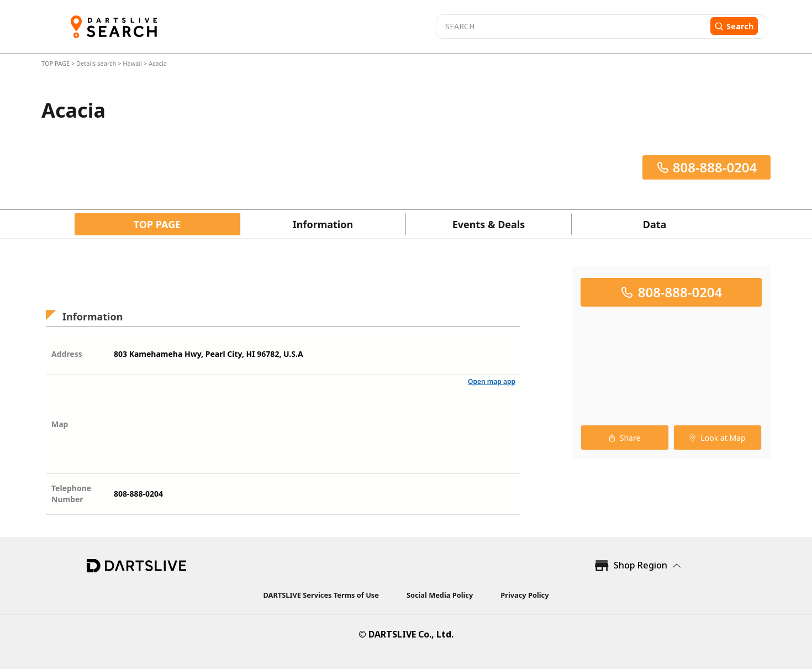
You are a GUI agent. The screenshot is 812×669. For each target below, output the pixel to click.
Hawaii (132, 63)
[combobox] (572, 27)
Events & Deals (489, 224)
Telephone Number (71, 494)
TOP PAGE (56, 63)
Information (323, 224)
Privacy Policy (524, 595)
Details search (97, 63)
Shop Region (640, 565)
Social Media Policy (440, 595)
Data (655, 224)
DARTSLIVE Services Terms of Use (321, 595)
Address (67, 354)
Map (60, 424)
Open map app (492, 381)
